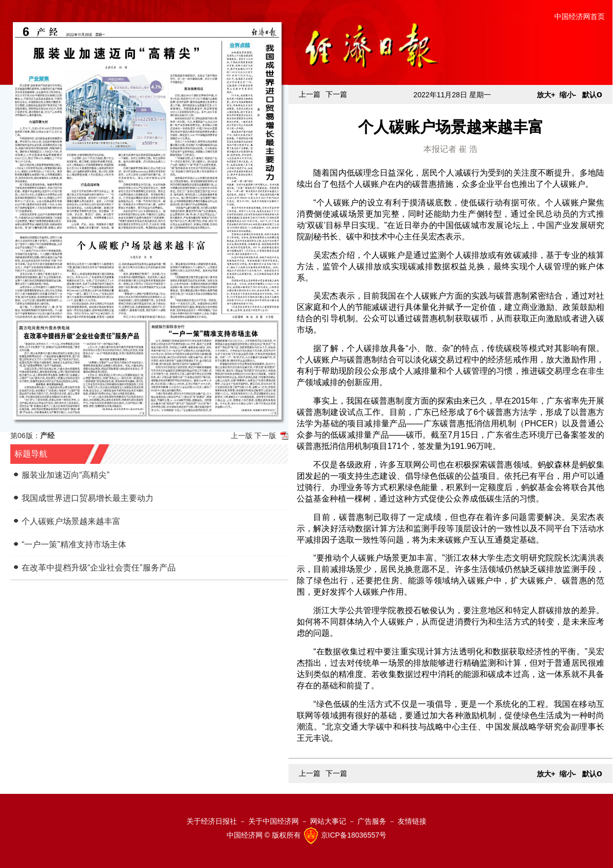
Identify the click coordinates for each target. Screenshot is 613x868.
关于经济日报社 (212, 821)
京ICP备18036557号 (354, 835)
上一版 (242, 436)
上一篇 (310, 94)
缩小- (568, 95)
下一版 (265, 436)
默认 (592, 95)
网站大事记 (328, 821)
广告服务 (372, 821)
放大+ (546, 95)
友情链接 (412, 821)
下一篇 (336, 94)
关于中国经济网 (274, 821)
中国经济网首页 (580, 16)
